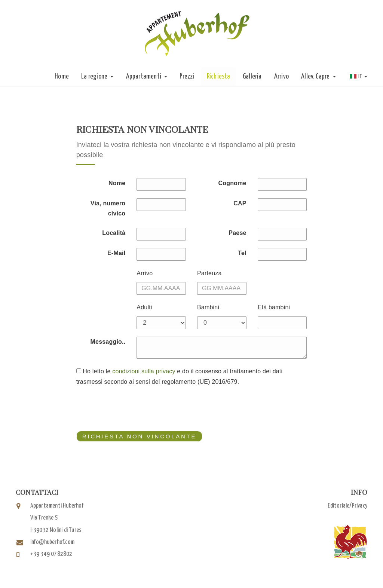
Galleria (252, 76)
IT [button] (359, 77)
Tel (242, 253)
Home (62, 76)
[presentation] (133, 409)
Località (114, 233)
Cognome (232, 183)
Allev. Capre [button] (318, 76)
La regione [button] (97, 76)
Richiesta (219, 76)
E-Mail (116, 253)
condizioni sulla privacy (144, 371)
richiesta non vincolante (137, 436)
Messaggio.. (108, 342)
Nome (117, 183)
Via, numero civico (108, 208)
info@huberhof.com (52, 542)
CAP (240, 203)
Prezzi (187, 76)
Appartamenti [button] (147, 76)
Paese (237, 233)
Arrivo (281, 76)
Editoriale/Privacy (347, 506)
